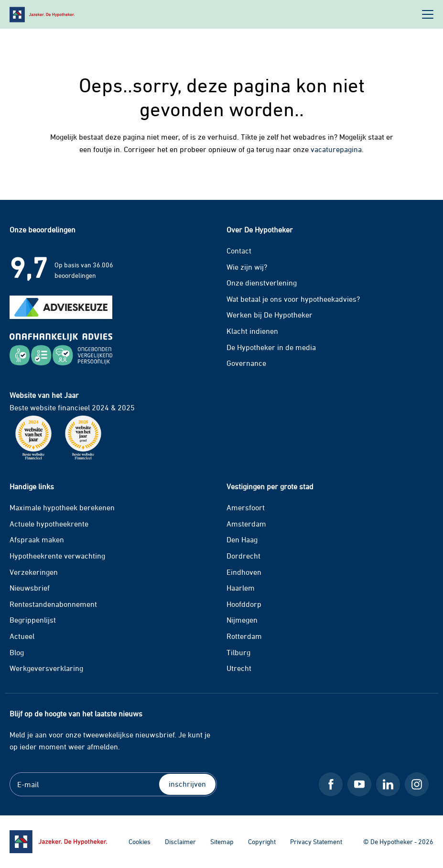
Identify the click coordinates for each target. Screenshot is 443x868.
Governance (246, 363)
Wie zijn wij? (247, 267)
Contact (239, 251)
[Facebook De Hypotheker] (331, 784)
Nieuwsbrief (30, 588)
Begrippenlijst (33, 620)
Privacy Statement (316, 841)
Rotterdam (244, 636)
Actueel (22, 636)
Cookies (140, 841)
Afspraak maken (37, 539)
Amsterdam (246, 524)
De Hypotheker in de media (271, 347)
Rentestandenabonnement (53, 604)
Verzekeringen (34, 572)
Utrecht (239, 668)
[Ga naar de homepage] (58, 842)
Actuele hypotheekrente (49, 524)
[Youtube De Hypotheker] (359, 784)
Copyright (262, 841)
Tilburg (238, 652)
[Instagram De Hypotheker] (417, 784)
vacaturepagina (336, 149)
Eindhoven (244, 572)
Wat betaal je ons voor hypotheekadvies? (293, 299)
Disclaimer (180, 841)
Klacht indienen (252, 331)
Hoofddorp (244, 604)
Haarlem (241, 588)
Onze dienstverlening (262, 283)
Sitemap (222, 841)
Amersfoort (246, 507)
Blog (17, 652)
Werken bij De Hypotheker (270, 315)
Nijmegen (242, 620)
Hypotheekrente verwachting (57, 556)
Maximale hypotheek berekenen (62, 507)
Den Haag (242, 539)
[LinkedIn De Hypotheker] (388, 784)
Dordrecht (243, 556)
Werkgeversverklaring (46, 668)
